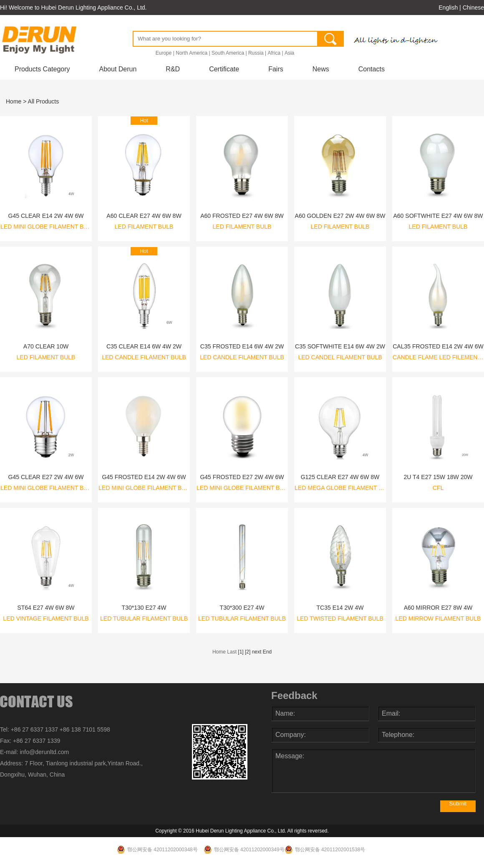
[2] (248, 652)
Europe (164, 53)
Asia (289, 53)
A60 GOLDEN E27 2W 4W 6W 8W (340, 216)
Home (14, 101)
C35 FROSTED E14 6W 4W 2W (242, 346)
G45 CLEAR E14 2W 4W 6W (46, 216)
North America (192, 53)
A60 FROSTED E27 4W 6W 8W (242, 216)
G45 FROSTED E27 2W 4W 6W (242, 477)
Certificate (224, 69)
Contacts (372, 69)
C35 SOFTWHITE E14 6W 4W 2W (340, 346)
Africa (274, 53)
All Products (44, 101)
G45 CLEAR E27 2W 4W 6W (46, 477)
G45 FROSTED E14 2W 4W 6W (144, 477)
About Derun (118, 69)
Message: (373, 771)
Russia (256, 53)
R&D (173, 69)
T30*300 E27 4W (242, 608)
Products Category (42, 69)
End (267, 652)
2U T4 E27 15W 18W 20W (438, 477)
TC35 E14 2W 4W (340, 608)
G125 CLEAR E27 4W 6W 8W (340, 477)
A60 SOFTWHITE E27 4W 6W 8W (438, 216)
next (257, 652)
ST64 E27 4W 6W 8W (46, 608)
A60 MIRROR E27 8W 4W (438, 608)
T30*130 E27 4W (144, 608)
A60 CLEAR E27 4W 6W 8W (144, 216)
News (321, 69)
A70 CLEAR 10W (46, 346)
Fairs (276, 69)
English (448, 8)
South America (228, 53)
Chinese (473, 8)
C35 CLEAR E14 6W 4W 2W (144, 346)
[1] (241, 652)
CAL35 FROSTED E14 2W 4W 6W (438, 346)
